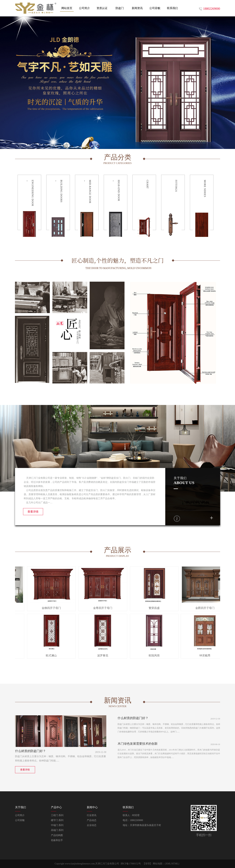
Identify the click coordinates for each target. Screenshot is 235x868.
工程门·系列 (57, 815)
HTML (175, 864)
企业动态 (92, 825)
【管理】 (147, 864)
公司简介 (20, 815)
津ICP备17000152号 (131, 864)
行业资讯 (92, 815)
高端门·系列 (57, 830)
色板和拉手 (57, 840)
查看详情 (33, 512)
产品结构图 (57, 835)
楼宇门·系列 (57, 820)
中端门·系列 (57, 825)
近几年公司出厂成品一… (38, 503)
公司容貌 (20, 820)
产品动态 (92, 820)
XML (168, 864)
